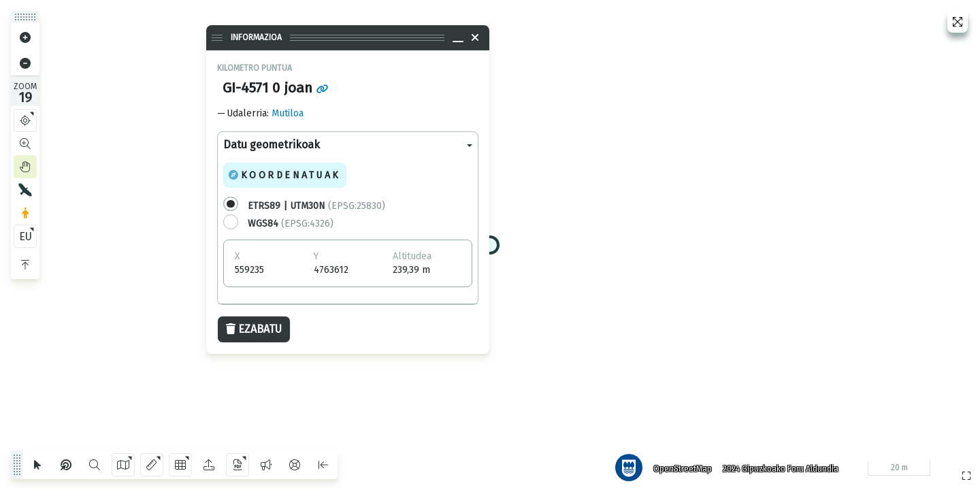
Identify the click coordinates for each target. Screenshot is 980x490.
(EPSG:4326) (291, 224)
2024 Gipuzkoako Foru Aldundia (778, 466)
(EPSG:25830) (316, 206)
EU (26, 236)
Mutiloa (288, 113)
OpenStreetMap (680, 466)
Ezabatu (254, 329)
